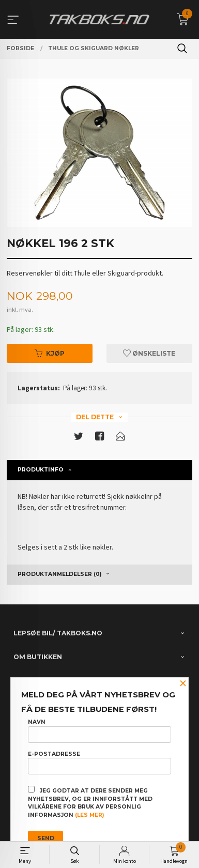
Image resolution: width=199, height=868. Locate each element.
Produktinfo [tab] (41, 470)
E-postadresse (99, 763)
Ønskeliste (149, 353)
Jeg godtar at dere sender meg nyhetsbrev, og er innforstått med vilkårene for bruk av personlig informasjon (90, 802)
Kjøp (50, 353)
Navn (99, 730)
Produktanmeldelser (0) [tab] (59, 574)
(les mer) (89, 815)
